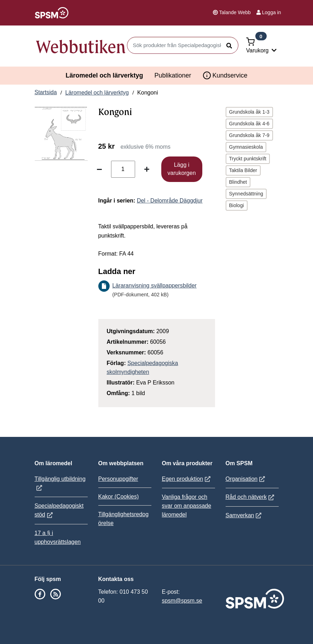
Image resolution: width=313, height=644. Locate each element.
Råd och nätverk (251, 497)
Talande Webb (232, 12)
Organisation (246, 479)
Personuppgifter (118, 479)
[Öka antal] (147, 169)
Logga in (269, 12)
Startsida (46, 92)
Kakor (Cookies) (119, 497)
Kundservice (225, 75)
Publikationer (173, 75)
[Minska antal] (99, 169)
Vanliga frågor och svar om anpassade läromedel (187, 506)
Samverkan (245, 515)
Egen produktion (187, 479)
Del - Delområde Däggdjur (170, 201)
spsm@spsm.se (182, 601)
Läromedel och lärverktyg (104, 75)
